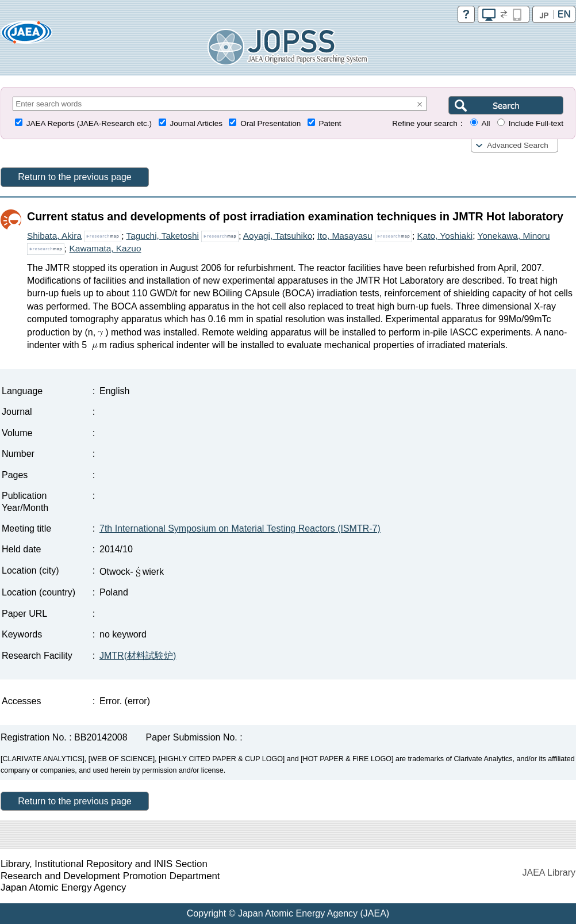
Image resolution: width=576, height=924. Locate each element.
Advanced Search (518, 145)
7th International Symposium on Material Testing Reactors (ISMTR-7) (240, 528)
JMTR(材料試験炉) (138, 656)
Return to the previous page (74, 177)
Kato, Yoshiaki (445, 236)
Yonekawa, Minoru (513, 236)
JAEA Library (549, 873)
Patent (330, 123)
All (485, 123)
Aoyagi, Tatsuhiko (278, 236)
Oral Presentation (270, 123)
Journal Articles (196, 123)
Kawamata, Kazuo (105, 248)
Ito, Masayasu (345, 236)
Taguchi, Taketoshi (163, 236)
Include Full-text (536, 123)
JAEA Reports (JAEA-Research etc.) (89, 123)
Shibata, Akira (54, 236)
